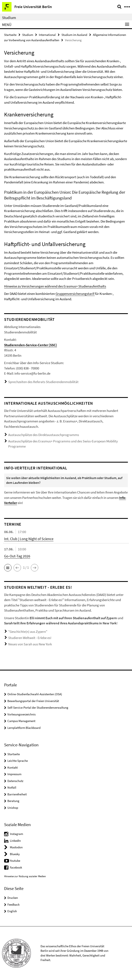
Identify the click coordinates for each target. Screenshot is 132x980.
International (47, 35)
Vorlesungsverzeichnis (21, 714)
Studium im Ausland (74, 35)
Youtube (15, 861)
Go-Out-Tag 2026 (17, 556)
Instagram (16, 834)
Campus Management (21, 721)
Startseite (10, 35)
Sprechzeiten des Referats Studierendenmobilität (43, 382)
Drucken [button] (13, 898)
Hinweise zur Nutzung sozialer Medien (25, 876)
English (12, 911)
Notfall (12, 787)
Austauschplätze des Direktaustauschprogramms (44, 435)
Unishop (13, 808)
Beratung (13, 801)
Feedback (13, 904)
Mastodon (16, 847)
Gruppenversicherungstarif (75, 294)
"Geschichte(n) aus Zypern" (28, 632)
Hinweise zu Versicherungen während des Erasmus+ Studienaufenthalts (55, 286)
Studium (9, 18)
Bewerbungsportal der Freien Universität (33, 701)
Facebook (16, 867)
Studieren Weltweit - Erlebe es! (30, 638)
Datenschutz (15, 781)
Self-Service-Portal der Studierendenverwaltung (38, 707)
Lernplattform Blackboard (24, 728)
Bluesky (15, 854)
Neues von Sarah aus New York (30, 644)
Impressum (14, 774)
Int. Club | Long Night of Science (29, 539)
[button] (8, 568)
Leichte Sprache (18, 761)
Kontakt (13, 767)
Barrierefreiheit (17, 794)
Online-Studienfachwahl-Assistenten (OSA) (35, 694)
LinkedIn (15, 841)
